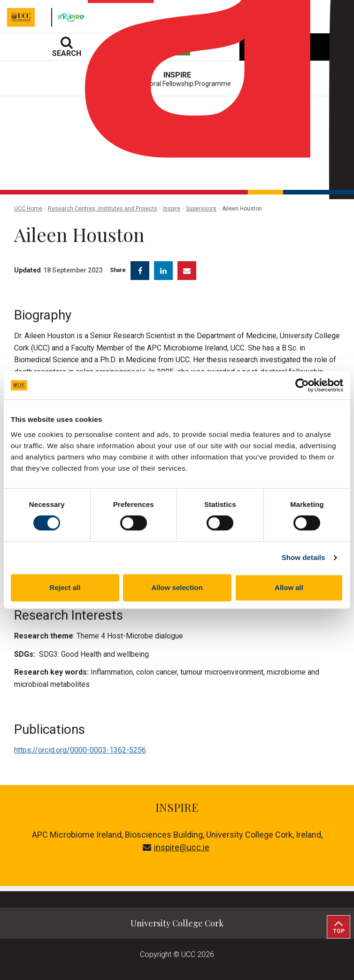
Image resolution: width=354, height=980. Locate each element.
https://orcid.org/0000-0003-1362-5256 (80, 750)
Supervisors (201, 209)
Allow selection (177, 587)
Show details (304, 557)
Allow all (289, 587)
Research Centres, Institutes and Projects (103, 209)
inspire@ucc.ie (176, 847)
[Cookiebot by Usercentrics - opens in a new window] (302, 385)
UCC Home (28, 209)
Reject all (65, 587)
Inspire (172, 209)
